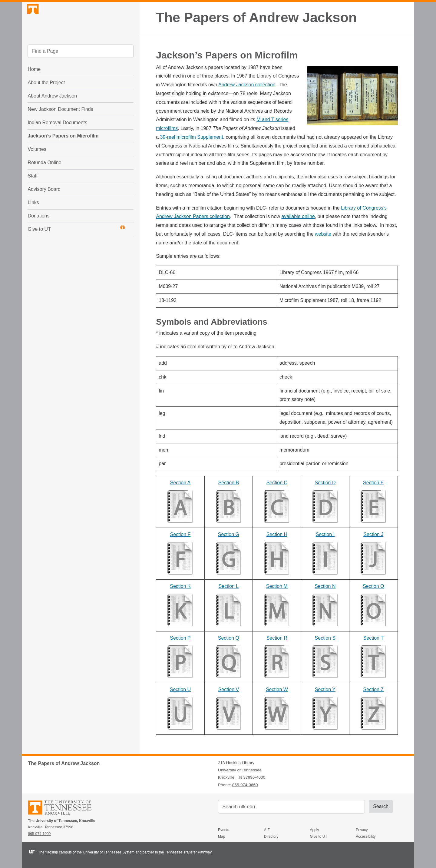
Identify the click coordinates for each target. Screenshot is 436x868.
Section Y (325, 689)
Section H (277, 534)
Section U (180, 689)
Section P (180, 638)
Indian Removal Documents (57, 139)
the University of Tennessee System (106, 852)
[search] (81, 68)
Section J (373, 534)
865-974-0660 (245, 785)
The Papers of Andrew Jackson (256, 17)
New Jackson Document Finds (60, 126)
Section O (373, 586)
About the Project (46, 99)
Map (221, 837)
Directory (271, 837)
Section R (277, 638)
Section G (229, 534)
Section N (325, 586)
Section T (373, 638)
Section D (325, 483)
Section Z (374, 689)
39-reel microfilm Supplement (192, 137)
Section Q (229, 638)
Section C (277, 483)
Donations (38, 232)
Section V (229, 689)
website (323, 234)
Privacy (362, 830)
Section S (325, 638)
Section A (180, 483)
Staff (33, 192)
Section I (325, 534)
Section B (229, 483)
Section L (229, 586)
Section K (180, 586)
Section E (373, 483)
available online (298, 216)
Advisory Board (44, 206)
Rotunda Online (44, 179)
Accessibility (366, 837)
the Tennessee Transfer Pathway (185, 852)
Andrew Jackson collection (247, 85)
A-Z (267, 830)
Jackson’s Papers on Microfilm (63, 152)
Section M (277, 586)
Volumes (37, 166)
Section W (277, 689)
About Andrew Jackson (52, 113)
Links (33, 219)
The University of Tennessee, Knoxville (81, 28)
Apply (314, 830)
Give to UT (76, 245)
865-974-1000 (40, 834)
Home (34, 86)
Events (224, 830)
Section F (180, 534)
